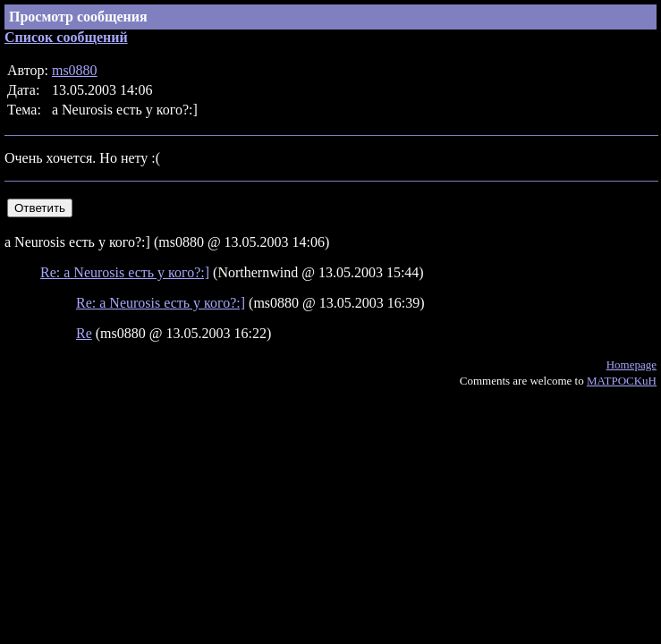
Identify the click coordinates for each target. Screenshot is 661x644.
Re (84, 333)
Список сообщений (66, 37)
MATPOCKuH (622, 381)
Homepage (631, 364)
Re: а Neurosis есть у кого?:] (125, 272)
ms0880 (75, 70)
